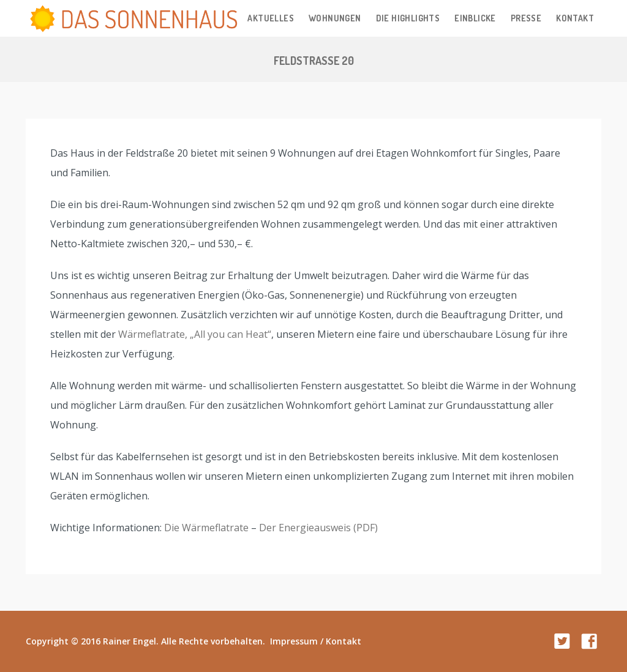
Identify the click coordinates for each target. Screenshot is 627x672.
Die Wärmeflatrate (206, 528)
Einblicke (475, 18)
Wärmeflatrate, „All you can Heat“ (195, 334)
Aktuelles (271, 18)
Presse (526, 18)
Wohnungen (335, 18)
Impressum (294, 641)
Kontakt (575, 18)
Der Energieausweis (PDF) (318, 528)
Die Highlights (408, 18)
